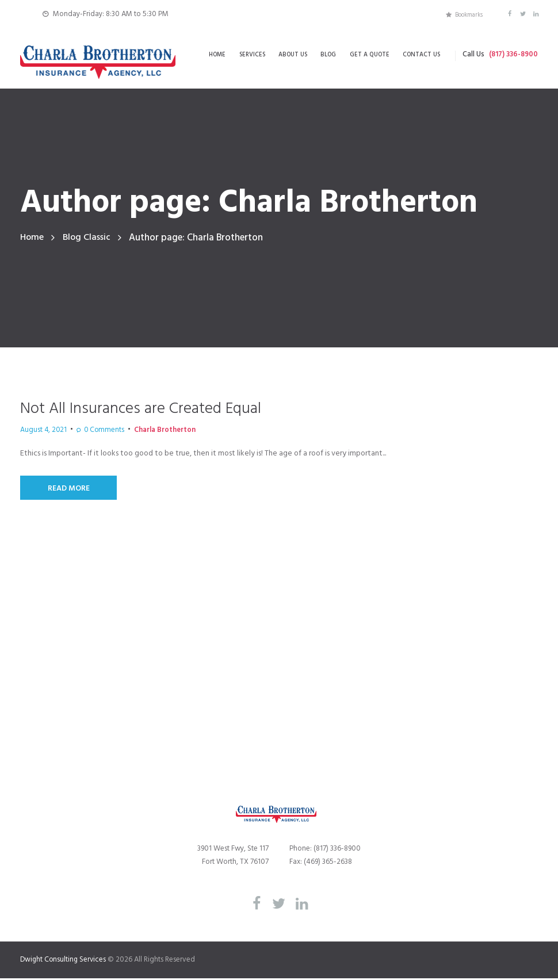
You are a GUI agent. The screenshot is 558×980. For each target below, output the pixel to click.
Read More (69, 489)
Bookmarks (467, 14)
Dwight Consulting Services (64, 961)
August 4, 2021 (40, 431)
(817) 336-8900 (512, 55)
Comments (93, 431)
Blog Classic (89, 238)
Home (33, 238)
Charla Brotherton (147, 431)
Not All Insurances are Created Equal (149, 409)
